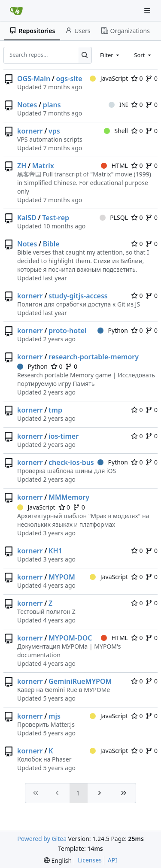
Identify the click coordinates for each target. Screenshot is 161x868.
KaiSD (27, 218)
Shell (116, 131)
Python (113, 330)
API (112, 860)
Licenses (90, 860)
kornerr (30, 131)
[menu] (58, 860)
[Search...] (85, 55)
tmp (55, 410)
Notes (27, 105)
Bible (51, 244)
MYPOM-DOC (70, 638)
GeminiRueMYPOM (80, 681)
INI (118, 105)
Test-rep (56, 218)
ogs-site (69, 79)
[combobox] (110, 55)
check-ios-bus (71, 462)
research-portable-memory (94, 357)
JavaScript (109, 78)
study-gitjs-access (78, 296)
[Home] (16, 11)
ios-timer (64, 436)
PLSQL (114, 217)
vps (54, 131)
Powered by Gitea (42, 839)
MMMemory (69, 497)
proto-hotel (67, 331)
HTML (114, 165)
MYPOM (62, 577)
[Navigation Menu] (148, 11)
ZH (22, 166)
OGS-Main (34, 79)
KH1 (55, 551)
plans (52, 105)
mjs (55, 716)
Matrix (43, 166)
